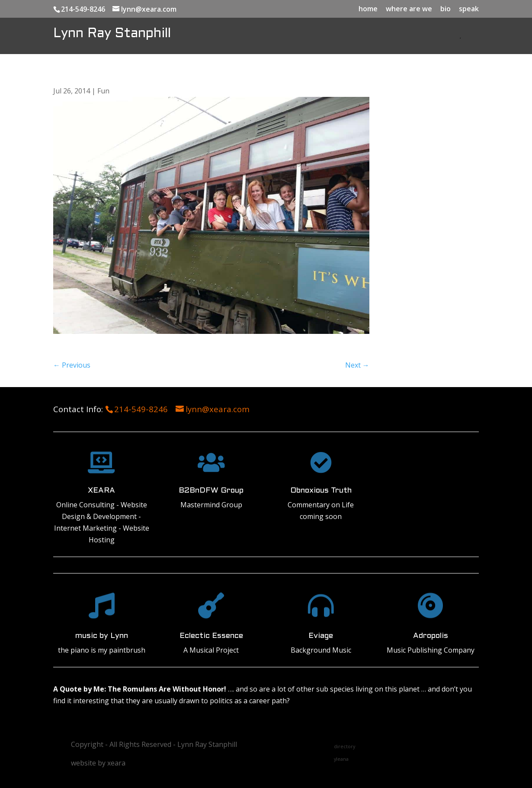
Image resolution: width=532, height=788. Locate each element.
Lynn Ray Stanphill (112, 34)
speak (469, 9)
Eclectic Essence (211, 636)
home (368, 9)
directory (345, 746)
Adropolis (431, 636)
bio (445, 9)
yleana (341, 759)
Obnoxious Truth (321, 491)
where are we (409, 9)
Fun (103, 91)
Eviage (321, 636)
